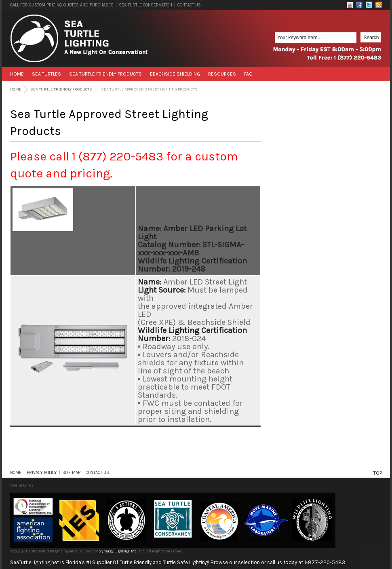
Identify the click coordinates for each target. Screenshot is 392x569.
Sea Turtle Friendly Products (105, 74)
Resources (222, 74)
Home (17, 74)
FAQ (248, 74)
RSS (379, 5)
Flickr (350, 5)
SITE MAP (71, 473)
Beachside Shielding (175, 74)
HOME (16, 473)
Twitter (369, 5)
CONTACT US (189, 5)
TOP (377, 473)
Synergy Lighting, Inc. (118, 551)
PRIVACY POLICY (42, 473)
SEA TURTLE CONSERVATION (145, 5)
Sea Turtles (46, 74)
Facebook (359, 5)
